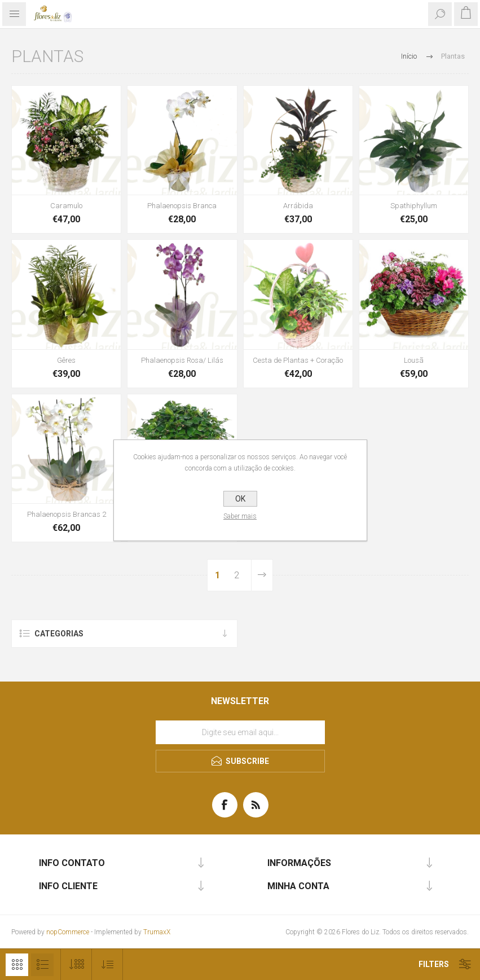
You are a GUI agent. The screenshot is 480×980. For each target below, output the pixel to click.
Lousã (414, 360)
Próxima (261, 575)
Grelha (17, 965)
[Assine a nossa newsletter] (240, 732)
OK (240, 499)
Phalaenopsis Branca (182, 206)
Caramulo (66, 206)
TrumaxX (157, 932)
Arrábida (298, 206)
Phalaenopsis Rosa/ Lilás (182, 360)
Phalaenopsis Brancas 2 (67, 514)
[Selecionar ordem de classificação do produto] (107, 964)
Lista (42, 965)
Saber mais (240, 516)
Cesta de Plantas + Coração (298, 360)
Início (409, 56)
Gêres (66, 360)
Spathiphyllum (414, 206)
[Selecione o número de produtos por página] (76, 964)
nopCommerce (68, 932)
